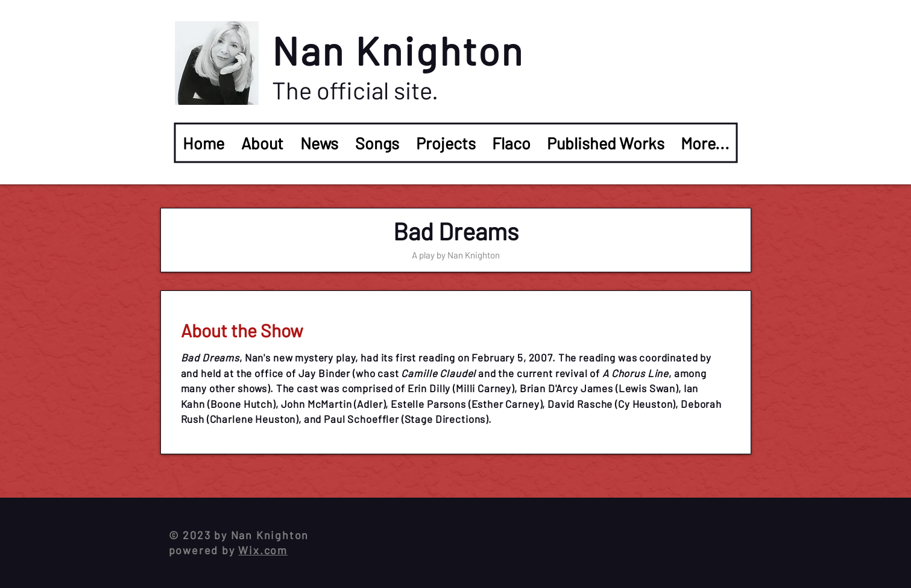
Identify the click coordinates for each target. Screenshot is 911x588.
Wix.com (263, 550)
